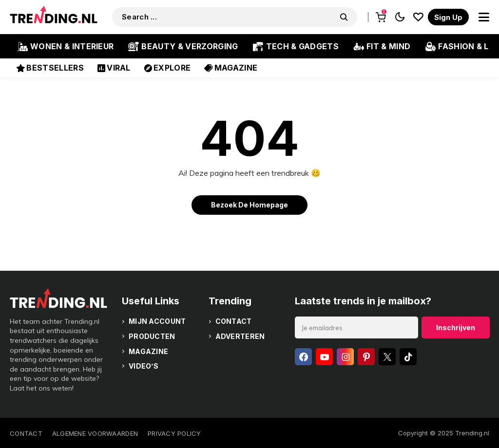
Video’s (144, 366)
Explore (168, 68)
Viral (114, 68)
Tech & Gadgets (296, 46)
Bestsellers (50, 68)
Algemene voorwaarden (95, 433)
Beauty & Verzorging (183, 46)
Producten (152, 336)
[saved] (418, 17)
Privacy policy (174, 433)
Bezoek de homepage (249, 205)
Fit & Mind (382, 46)
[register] (448, 17)
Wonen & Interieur (65, 46)
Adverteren (240, 336)
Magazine (231, 68)
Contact (234, 321)
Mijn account (157, 321)
